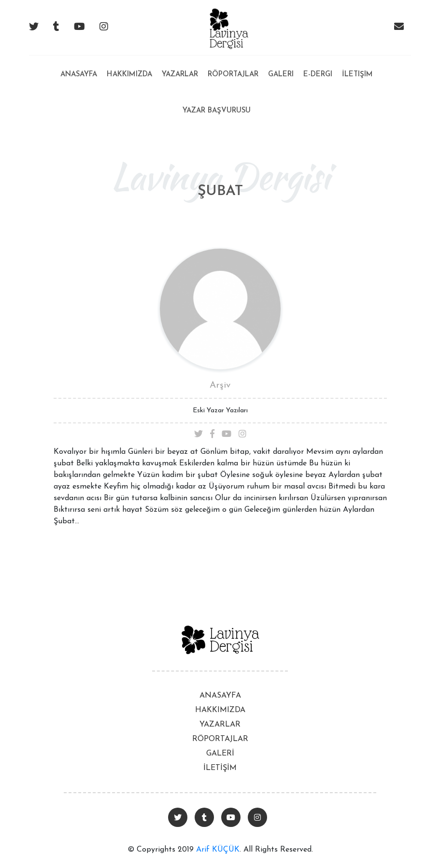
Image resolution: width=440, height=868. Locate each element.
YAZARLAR (220, 725)
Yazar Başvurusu (217, 111)
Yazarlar (180, 75)
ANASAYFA (220, 696)
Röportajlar (233, 75)
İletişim (357, 75)
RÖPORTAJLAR (220, 739)
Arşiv (220, 385)
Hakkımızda (129, 75)
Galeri (281, 75)
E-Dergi (318, 75)
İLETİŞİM (220, 768)
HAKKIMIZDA (220, 710)
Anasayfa (79, 67)
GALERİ (220, 754)
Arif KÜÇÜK (218, 850)
